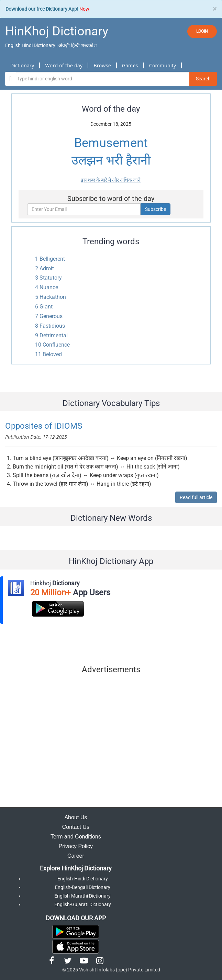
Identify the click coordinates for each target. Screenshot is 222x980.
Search (203, 79)
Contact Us (76, 827)
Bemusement (111, 143)
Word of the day (64, 65)
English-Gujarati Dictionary (83, 904)
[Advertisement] (111, 742)
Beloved (52, 354)
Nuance (49, 287)
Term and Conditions (76, 837)
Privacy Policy (76, 846)
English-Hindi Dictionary (83, 879)
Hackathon (53, 297)
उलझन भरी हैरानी (111, 160)
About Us (76, 817)
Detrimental (54, 335)
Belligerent (52, 259)
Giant (46, 307)
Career (76, 856)
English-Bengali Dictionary (83, 887)
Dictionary (22, 65)
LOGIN (202, 31)
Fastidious (52, 326)
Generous (51, 316)
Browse (102, 65)
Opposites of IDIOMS (44, 426)
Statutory (51, 278)
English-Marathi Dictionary (82, 896)
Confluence (56, 345)
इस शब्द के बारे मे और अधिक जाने (111, 180)
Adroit (47, 268)
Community (163, 65)
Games (130, 65)
